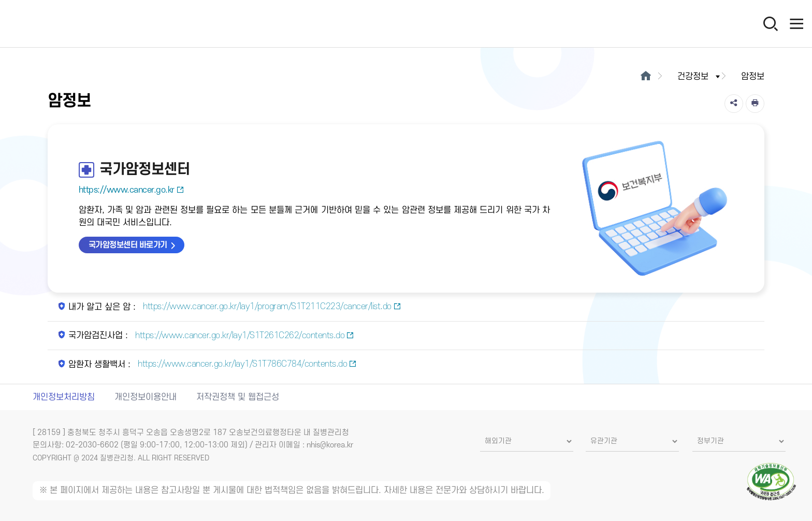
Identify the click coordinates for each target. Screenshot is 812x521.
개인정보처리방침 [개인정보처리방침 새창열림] (64, 397)
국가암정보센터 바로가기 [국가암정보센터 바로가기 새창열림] (128, 245)
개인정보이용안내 (146, 397)
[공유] (734, 104)
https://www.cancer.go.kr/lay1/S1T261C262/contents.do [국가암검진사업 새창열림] (244, 336)
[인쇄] (755, 104)
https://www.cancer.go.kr (132, 190)
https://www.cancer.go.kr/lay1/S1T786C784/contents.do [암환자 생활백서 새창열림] (246, 364)
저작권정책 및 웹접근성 (238, 397)
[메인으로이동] (646, 77)
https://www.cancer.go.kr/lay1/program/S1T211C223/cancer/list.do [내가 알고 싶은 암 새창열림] (271, 307)
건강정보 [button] (700, 77)
